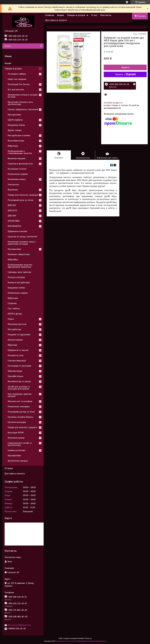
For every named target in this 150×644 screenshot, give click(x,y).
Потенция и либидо (17, 74)
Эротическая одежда (18, 461)
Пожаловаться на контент (67, 641)
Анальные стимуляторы (19, 254)
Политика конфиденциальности (92, 641)
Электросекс (13, 184)
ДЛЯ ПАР (12, 216)
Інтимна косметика (16, 450)
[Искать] (41, 46)
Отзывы (9, 468)
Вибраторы (13, 146)
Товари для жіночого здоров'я (22, 427)
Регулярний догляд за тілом (21, 412)
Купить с (126, 74)
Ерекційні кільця (15, 376)
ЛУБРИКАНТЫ (14, 226)
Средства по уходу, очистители (22, 237)
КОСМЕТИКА (14, 221)
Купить (126, 67)
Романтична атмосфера (19, 407)
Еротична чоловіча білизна (20, 417)
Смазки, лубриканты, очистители (23, 109)
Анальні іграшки (15, 340)
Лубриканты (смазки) (17, 231)
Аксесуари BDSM (16, 433)
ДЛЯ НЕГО (12, 211)
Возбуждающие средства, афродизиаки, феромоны (20, 266)
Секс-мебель (14, 309)
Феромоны (13, 190)
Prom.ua (88, 638)
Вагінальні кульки (16, 438)
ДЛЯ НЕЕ (12, 205)
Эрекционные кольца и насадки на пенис (23, 96)
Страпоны (12, 303)
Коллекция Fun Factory (19, 84)
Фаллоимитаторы (16, 141)
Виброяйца (13, 260)
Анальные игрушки (16, 158)
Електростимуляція (17, 361)
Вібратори (12, 345)
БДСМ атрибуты (15, 120)
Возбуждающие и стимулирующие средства (20, 152)
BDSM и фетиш (15, 314)
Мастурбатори (14, 329)
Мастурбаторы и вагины (19, 135)
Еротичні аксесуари (17, 422)
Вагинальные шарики (18, 174)
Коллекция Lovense (17, 169)
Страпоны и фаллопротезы (20, 164)
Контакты (106, 15)
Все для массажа (16, 90)
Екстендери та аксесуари (19, 366)
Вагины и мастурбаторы (19, 282)
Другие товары (15, 130)
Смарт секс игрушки (17, 79)
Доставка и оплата (56, 20)
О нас (94, 15)
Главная (50, 15)
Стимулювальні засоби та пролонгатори (20, 444)
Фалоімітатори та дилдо (19, 381)
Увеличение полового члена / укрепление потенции (22, 243)
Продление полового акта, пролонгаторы (20, 103)
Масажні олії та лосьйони (20, 401)
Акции (60, 15)
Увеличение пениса (17, 179)
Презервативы (14, 115)
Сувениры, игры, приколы (19, 272)
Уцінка (11, 319)
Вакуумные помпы (16, 125)
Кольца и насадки (16, 277)
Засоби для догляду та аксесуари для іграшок (19, 388)
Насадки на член (16, 355)
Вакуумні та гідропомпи (19, 335)
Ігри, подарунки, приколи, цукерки (20, 395)
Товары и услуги (76, 15)
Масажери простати (17, 324)
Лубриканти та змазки (18, 350)
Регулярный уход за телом (20, 200)
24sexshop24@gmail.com (19, 625)
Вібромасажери (15, 371)
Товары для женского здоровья (23, 195)
